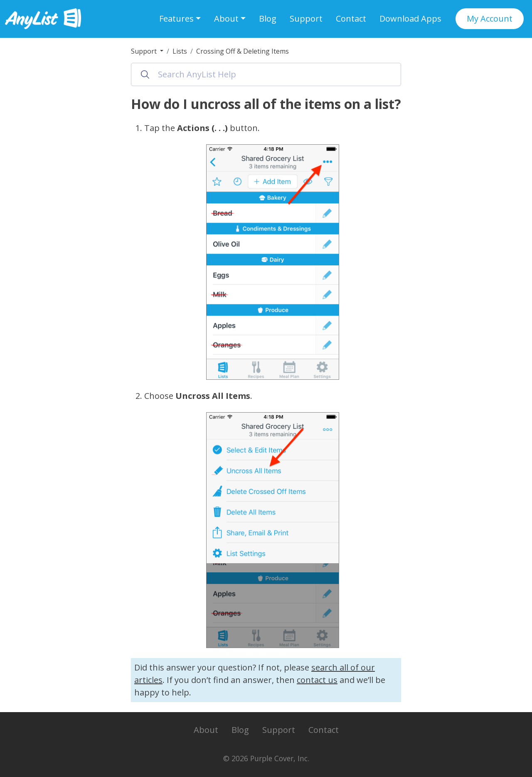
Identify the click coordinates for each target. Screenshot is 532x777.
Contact (351, 19)
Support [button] (145, 51)
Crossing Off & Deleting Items (243, 51)
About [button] (226, 19)
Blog (268, 19)
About (206, 730)
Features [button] (176, 19)
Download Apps (410, 19)
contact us (317, 680)
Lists (180, 51)
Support (306, 19)
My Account (490, 19)
